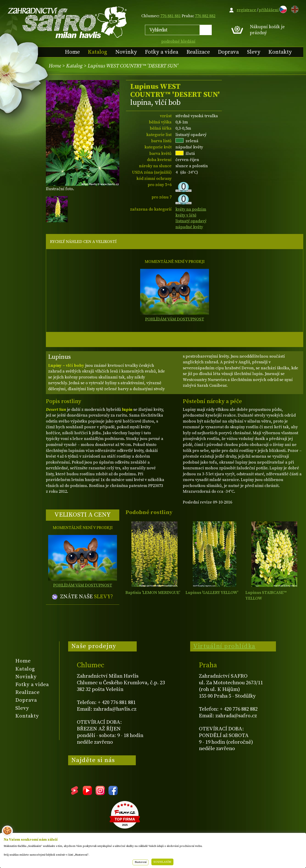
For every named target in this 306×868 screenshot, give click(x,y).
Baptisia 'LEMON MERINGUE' (153, 593)
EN (294, 9)
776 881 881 (171, 16)
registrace (246, 10)
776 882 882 (205, 16)
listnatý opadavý (191, 221)
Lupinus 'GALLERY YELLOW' (212, 593)
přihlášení (269, 10)
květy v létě (186, 215)
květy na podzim (191, 209)
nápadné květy (189, 227)
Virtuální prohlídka (224, 646)
